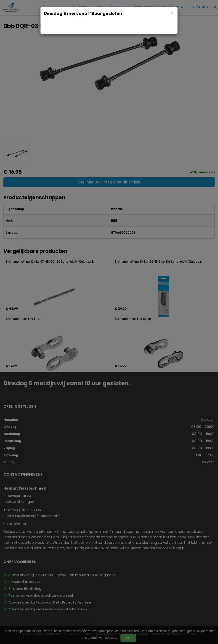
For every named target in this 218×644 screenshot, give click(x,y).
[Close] (172, 12)
